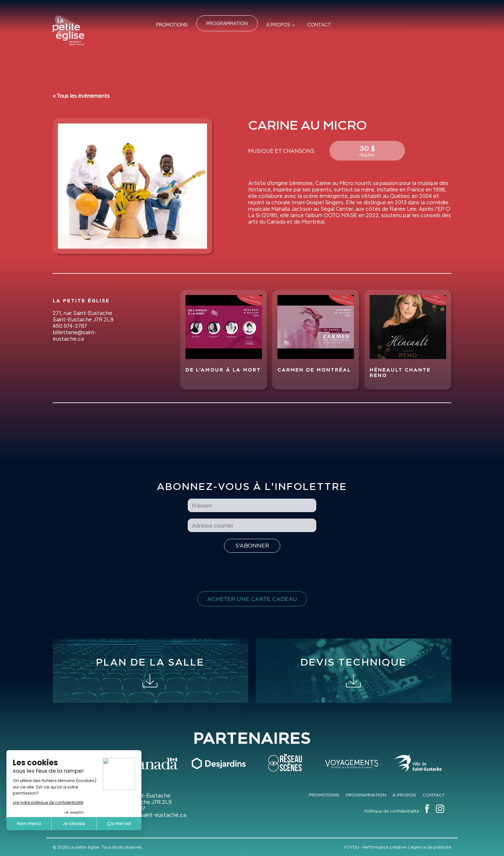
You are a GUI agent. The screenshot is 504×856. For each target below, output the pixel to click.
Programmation (227, 23)
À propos (278, 25)
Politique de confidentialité (392, 811)
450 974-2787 (70, 326)
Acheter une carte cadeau (252, 599)
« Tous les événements (81, 96)
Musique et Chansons (281, 151)
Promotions (172, 25)
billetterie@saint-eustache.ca (75, 336)
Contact (319, 25)
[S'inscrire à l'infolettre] (252, 546)
